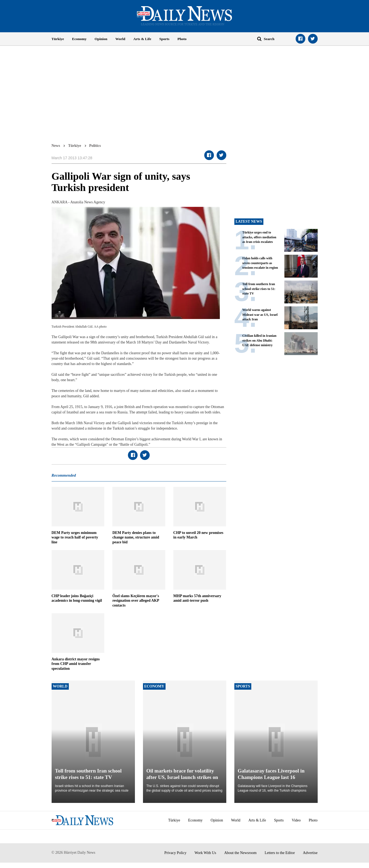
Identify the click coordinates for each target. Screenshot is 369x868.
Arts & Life (142, 39)
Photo (182, 39)
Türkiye (58, 39)
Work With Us (205, 853)
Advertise (310, 853)
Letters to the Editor (280, 853)
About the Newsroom (240, 853)
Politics (95, 146)
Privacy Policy (175, 853)
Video (296, 820)
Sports (164, 39)
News (56, 146)
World (120, 39)
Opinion (101, 39)
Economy (79, 39)
